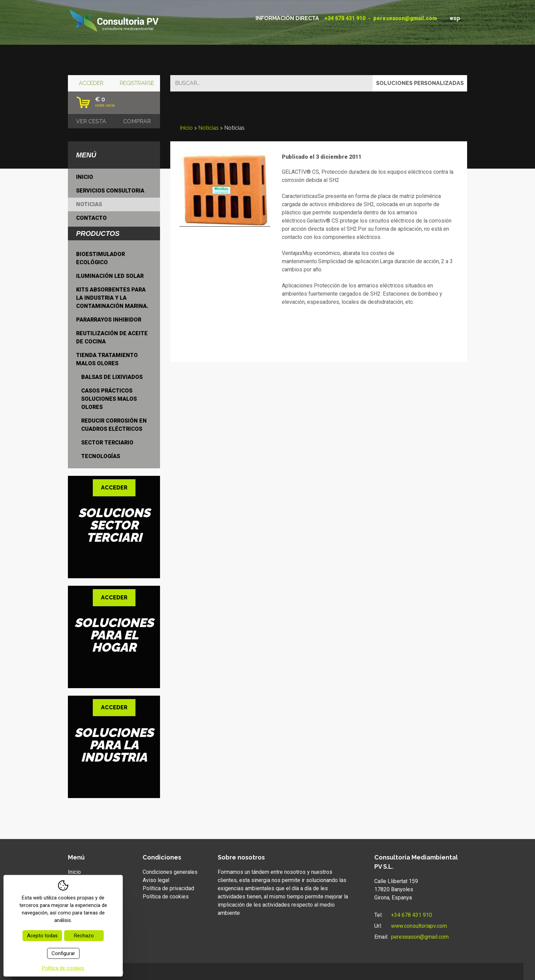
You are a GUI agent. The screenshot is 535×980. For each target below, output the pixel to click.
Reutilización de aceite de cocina (112, 337)
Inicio (186, 128)
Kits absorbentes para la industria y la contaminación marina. (112, 298)
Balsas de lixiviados (112, 377)
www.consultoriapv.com (419, 926)
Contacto (91, 218)
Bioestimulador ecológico (100, 258)
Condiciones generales (170, 872)
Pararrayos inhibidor (109, 320)
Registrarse (137, 83)
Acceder (91, 83)
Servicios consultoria (110, 191)
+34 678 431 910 (345, 18)
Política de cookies (166, 897)
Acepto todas (42, 936)
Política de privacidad (168, 888)
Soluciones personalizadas (420, 83)
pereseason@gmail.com (405, 18)
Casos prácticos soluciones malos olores (109, 399)
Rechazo (84, 936)
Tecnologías (101, 456)
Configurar (63, 953)
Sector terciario (107, 443)
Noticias (208, 128)
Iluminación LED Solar (110, 276)
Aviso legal (156, 880)
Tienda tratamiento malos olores (107, 359)
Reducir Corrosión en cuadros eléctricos (114, 425)
